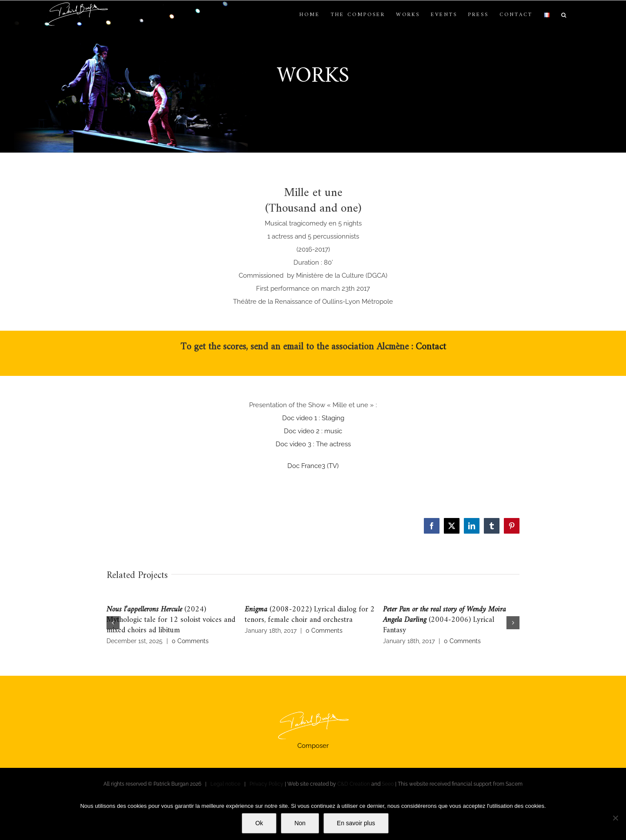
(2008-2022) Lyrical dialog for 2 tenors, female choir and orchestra (310, 615)
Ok (259, 823)
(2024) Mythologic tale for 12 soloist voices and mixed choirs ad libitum (171, 620)
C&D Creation (354, 784)
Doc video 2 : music (313, 431)
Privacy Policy (266, 784)
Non (300, 823)
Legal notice (225, 784)
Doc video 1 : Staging (313, 418)
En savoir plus (356, 823)
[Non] (615, 818)
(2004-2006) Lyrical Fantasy (445, 620)
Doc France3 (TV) (313, 466)
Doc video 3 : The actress (313, 444)
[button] (564, 15)
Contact (431, 347)
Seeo (388, 784)
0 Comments (190, 641)
